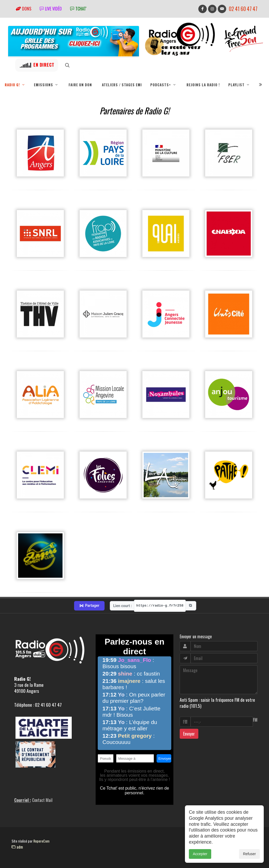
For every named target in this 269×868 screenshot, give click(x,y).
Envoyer (189, 734)
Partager (89, 606)
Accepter (200, 854)
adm (17, 847)
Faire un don (80, 85)
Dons (24, 9)
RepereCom (41, 841)
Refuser (249, 854)
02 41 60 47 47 (243, 9)
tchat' (78, 9)
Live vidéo (51, 9)
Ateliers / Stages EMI (122, 85)
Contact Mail (42, 800)
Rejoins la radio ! (203, 85)
